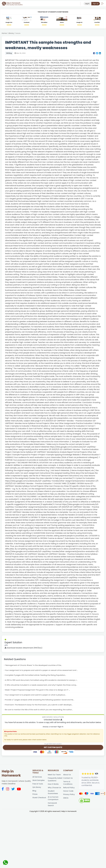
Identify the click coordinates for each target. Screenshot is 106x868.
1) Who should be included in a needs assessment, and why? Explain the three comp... (42, 686)
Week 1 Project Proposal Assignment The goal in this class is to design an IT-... (38, 691)
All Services (37, 778)
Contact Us (68, 779)
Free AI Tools (38, 785)
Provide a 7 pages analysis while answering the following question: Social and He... (41, 700)
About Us (67, 776)
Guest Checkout (39, 799)
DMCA (66, 799)
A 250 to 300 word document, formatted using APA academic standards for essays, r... (42, 681)
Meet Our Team (55, 776)
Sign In (61, 728)
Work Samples (39, 781)
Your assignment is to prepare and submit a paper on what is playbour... (36, 696)
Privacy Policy (69, 796)
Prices (35, 796)
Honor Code (68, 792)
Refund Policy (69, 789)
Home (4, 34)
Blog (34, 792)
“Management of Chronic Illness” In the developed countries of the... (34, 666)
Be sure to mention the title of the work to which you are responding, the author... (40, 710)
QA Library (37, 788)
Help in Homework (11, 774)
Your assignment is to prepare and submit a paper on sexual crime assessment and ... (42, 671)
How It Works (53, 785)
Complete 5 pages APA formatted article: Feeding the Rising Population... (36, 676)
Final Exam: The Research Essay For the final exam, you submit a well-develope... (40, 705)
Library (11, 34)
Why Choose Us (55, 789)
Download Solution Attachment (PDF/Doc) (24, 648)
